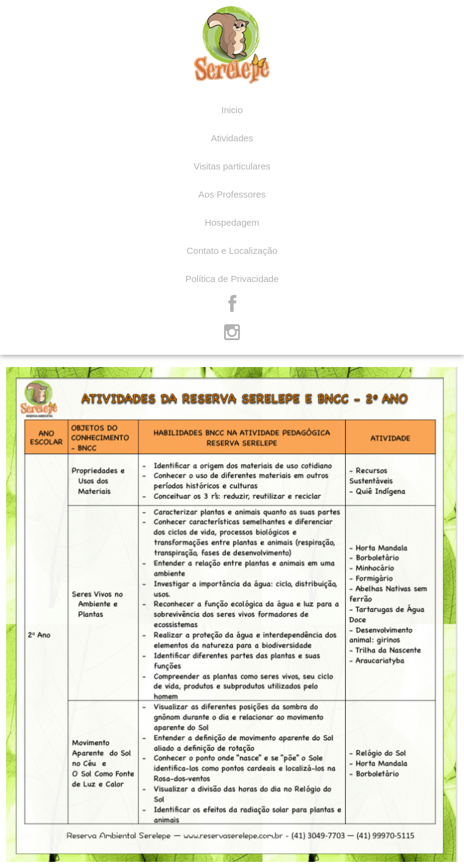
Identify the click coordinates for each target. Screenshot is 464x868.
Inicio (232, 110)
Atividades (232, 138)
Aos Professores (232, 194)
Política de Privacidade (232, 279)
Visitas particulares (232, 166)
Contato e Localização (232, 250)
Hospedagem (232, 222)
